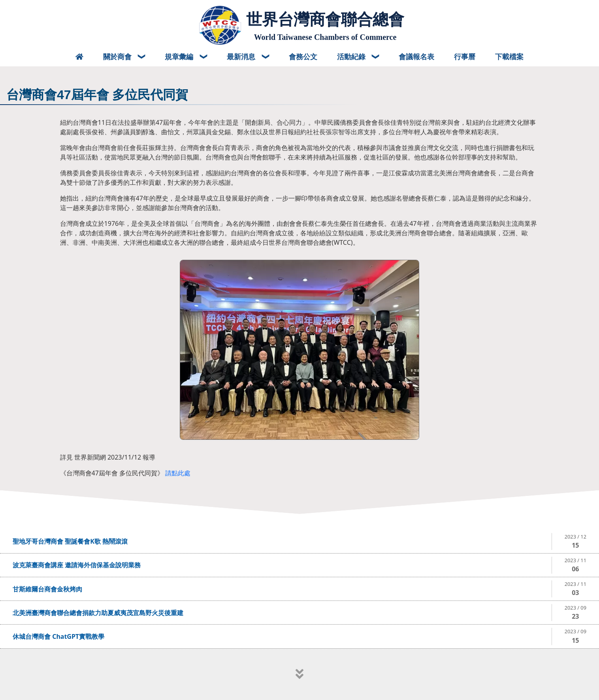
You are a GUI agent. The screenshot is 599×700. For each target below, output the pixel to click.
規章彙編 (180, 56)
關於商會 (118, 56)
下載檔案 (509, 56)
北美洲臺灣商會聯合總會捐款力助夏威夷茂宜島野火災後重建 (98, 613)
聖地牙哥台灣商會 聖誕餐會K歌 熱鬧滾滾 (70, 541)
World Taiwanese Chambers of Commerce (325, 37)
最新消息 (242, 56)
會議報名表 (416, 56)
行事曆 (465, 56)
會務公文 (303, 56)
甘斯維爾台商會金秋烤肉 (47, 589)
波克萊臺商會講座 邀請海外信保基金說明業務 (77, 565)
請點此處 (178, 473)
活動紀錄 (352, 56)
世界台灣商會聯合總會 (325, 19)
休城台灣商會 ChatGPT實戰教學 (58, 636)
